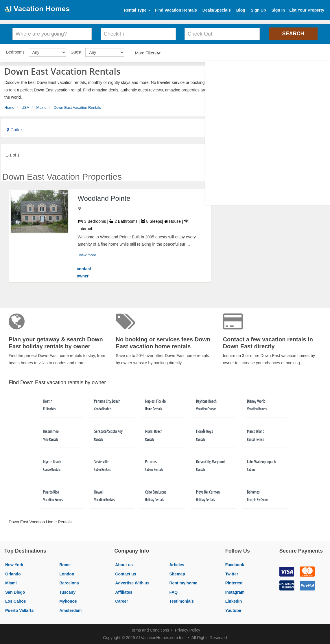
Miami (11, 583)
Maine (41, 107)
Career (121, 601)
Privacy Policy (188, 630)
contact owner (84, 273)
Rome (65, 565)
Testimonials (181, 601)
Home (9, 107)
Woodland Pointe (104, 198)
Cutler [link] (14, 130)
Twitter (232, 574)
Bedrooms (15, 52)
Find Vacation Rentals (176, 10)
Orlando (13, 574)
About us (124, 565)
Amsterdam (70, 610)
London (67, 574)
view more (87, 255)
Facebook (235, 565)
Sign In (278, 10)
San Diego (15, 592)
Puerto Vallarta (19, 610)
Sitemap (177, 574)
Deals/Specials (217, 10)
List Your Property (307, 10)
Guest (76, 52)
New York (14, 565)
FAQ (173, 592)
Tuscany (67, 592)
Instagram (235, 592)
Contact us (126, 574)
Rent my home (183, 583)
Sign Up (258, 10)
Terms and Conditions (149, 630)
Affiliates (124, 592)
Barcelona (69, 583)
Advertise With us (132, 583)
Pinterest (234, 583)
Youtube (233, 610)
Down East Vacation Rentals (77, 107)
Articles (177, 565)
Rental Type (137, 10)
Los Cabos (16, 601)
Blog (241, 10)
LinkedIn (234, 601)
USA (25, 107)
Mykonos (68, 601)
